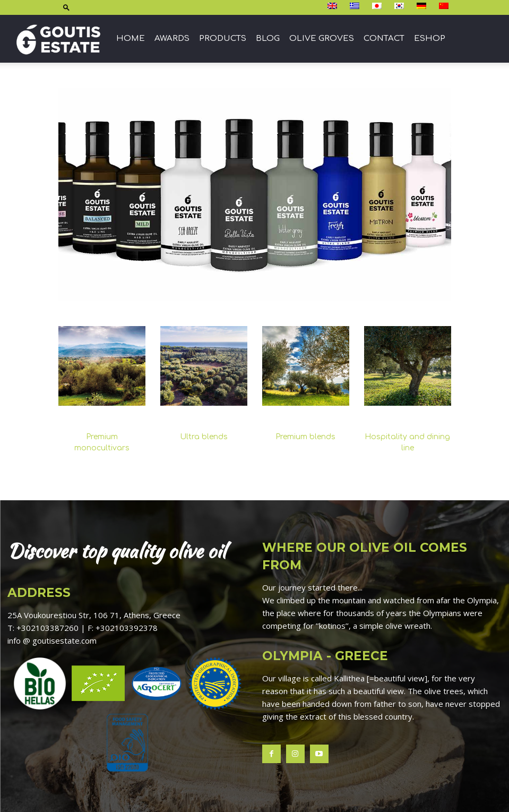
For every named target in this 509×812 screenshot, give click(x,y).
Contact (384, 39)
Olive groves (322, 39)
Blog (268, 39)
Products (223, 39)
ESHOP (430, 39)
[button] (66, 7)
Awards (172, 39)
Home (131, 39)
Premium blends (305, 437)
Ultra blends (204, 437)
